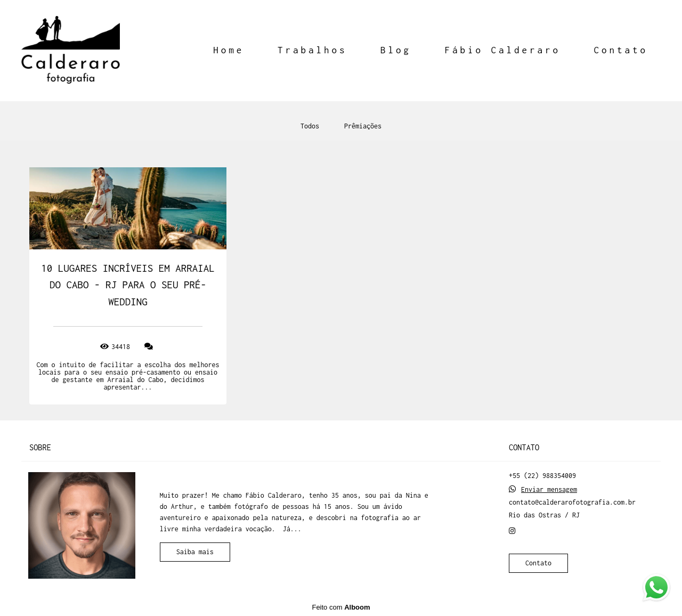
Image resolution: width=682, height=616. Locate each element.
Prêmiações (363, 126)
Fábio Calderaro (502, 50)
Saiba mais (195, 552)
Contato (621, 50)
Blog (396, 50)
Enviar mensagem (549, 490)
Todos (310, 126)
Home (229, 50)
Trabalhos (312, 50)
